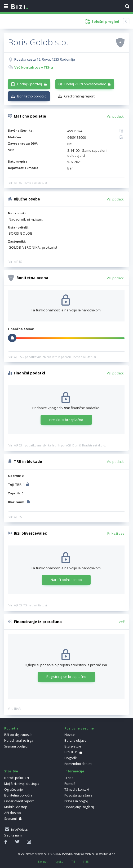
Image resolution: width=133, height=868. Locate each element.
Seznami (10, 819)
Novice (70, 735)
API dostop (13, 813)
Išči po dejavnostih (18, 735)
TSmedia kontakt (77, 789)
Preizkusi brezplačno (66, 420)
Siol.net (43, 862)
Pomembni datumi (78, 764)
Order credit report (19, 801)
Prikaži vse (116, 533)
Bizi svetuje (73, 746)
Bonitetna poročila (18, 795)
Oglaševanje (14, 789)
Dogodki (71, 758)
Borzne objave (75, 741)
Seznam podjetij (16, 746)
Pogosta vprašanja (78, 795)
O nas (69, 778)
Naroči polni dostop (66, 580)
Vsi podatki (116, 116)
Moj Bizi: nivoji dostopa (22, 784)
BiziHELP (71, 752)
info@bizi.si (19, 829)
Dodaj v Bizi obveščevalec (85, 84)
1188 (86, 862)
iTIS (73, 862)
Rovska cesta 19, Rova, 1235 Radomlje (45, 59)
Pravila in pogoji (76, 801)
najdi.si (59, 862)
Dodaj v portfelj (30, 84)
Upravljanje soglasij (79, 807)
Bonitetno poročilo (32, 96)
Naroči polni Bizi (17, 778)
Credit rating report (79, 96)
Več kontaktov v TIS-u (34, 67)
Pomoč (70, 784)
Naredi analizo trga (19, 741)
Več (122, 622)
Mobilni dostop (16, 807)
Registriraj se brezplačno (66, 677)
